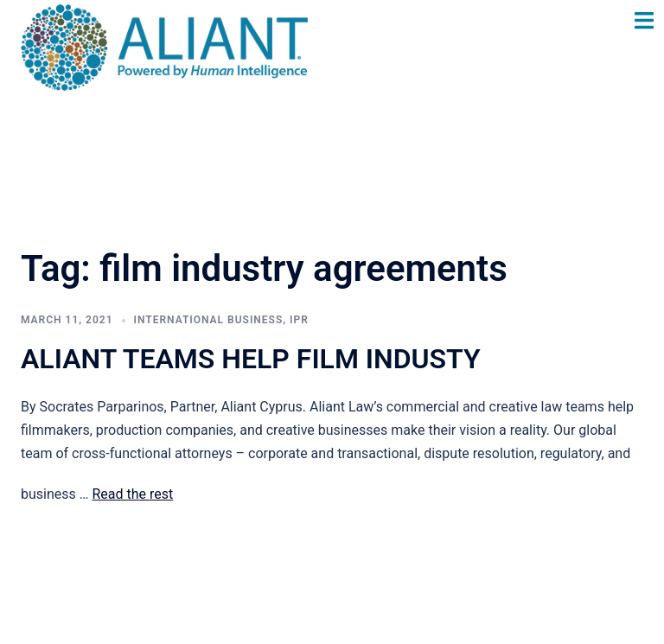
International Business (209, 320)
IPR (299, 320)
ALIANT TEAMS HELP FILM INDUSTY (251, 359)
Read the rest (132, 494)
